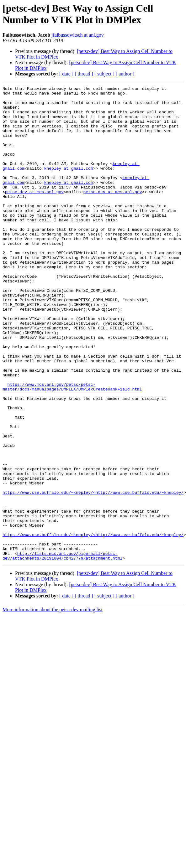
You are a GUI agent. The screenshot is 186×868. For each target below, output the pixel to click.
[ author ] (125, 74)
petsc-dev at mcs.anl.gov (34, 213)
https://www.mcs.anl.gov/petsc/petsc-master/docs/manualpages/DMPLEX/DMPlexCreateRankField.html (72, 447)
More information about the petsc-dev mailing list (53, 704)
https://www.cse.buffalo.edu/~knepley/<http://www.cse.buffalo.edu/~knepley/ (93, 574)
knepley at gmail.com (69, 185)
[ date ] (66, 74)
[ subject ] (104, 74)
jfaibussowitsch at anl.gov (78, 35)
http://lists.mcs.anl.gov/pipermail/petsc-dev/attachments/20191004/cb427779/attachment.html (62, 650)
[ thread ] (84, 74)
